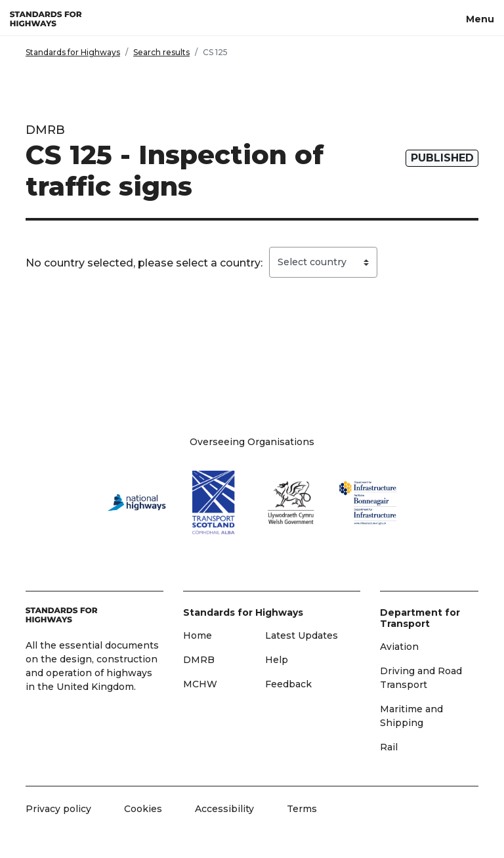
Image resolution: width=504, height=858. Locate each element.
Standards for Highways (73, 52)
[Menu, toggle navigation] (480, 18)
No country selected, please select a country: (144, 263)
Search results (161, 52)
